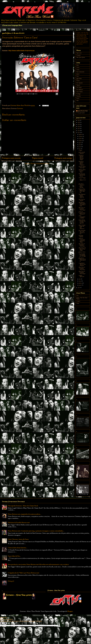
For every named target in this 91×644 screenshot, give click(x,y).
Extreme (20, 109)
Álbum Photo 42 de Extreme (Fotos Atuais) (82, 245)
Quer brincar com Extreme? (82, 200)
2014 (79, 288)
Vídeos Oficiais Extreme (81, 58)
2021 (79, 121)
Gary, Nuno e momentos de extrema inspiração (81, 186)
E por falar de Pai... (14, 556)
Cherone (78, 68)
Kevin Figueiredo (79, 83)
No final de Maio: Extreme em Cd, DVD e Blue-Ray (82, 191)
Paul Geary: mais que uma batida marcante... (82, 175)
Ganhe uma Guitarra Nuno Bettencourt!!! (82, 213)
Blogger (70, 611)
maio (80, 149)
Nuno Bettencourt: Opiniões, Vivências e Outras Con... (82, 196)
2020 (79, 123)
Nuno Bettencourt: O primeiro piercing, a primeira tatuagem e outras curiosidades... (36, 531)
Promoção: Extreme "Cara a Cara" (82, 167)
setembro (81, 141)
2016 (79, 131)
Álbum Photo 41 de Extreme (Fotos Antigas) (82, 249)
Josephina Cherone (82, 252)
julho (80, 145)
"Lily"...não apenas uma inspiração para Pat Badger (82, 255)
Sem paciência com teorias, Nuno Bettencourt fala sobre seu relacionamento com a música (38, 565)
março (80, 281)
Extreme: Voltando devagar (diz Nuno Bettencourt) (82, 227)
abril (80, 279)
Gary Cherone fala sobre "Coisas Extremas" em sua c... (82, 232)
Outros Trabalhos (79, 92)
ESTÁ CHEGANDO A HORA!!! (82, 217)
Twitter (78, 303)
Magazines (78, 85)
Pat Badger (78, 94)
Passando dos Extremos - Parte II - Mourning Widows (81, 158)
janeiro (80, 285)
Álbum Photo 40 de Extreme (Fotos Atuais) (82, 269)
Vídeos (77, 101)
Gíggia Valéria (79, 79)
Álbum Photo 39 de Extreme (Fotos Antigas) (82, 273)
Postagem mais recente (11, 158)
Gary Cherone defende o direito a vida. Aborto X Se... (82, 260)
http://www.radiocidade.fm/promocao (21, 51)
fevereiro (81, 283)
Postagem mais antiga (63, 158)
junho (80, 147)
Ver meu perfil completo (81, 113)
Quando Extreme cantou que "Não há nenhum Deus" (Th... (82, 222)
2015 (79, 133)
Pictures (78, 98)
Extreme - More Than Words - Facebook (82, 298)
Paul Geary (78, 96)
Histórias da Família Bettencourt (19, 523)
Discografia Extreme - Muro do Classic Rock (23, 506)
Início (77, 296)
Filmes (77, 76)
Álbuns (78, 65)
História (78, 81)
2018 (79, 127)
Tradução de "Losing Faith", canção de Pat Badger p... (82, 240)
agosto (80, 143)
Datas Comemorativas (80, 72)
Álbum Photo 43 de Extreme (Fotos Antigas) (82, 209)
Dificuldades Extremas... (81, 236)
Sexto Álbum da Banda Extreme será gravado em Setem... (82, 204)
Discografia (78, 55)
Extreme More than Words (83, 111)
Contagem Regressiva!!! (81, 276)
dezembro (81, 135)
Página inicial (38, 158)
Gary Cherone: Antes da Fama (18, 539)
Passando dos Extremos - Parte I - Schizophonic (81, 163)
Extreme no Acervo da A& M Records (82, 171)
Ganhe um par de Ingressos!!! (82, 153)
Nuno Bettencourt (80, 90)
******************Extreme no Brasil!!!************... (82, 180)
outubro (80, 139)
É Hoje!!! (80, 151)
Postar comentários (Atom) (40, 164)
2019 (79, 125)
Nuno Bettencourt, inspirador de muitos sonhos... (25, 514)
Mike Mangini (79, 87)
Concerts (78, 70)
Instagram (78, 301)
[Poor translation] (5, 623)
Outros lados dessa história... (18, 548)
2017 (79, 129)
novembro (81, 137)
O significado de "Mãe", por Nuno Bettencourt (82, 264)
